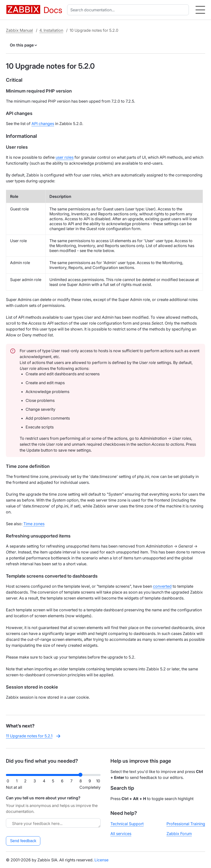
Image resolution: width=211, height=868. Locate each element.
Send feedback (23, 841)
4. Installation (51, 30)
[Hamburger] (200, 10)
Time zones (34, 524)
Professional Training (186, 824)
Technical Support (127, 824)
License (101, 860)
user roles (65, 157)
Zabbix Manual (19, 30)
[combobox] (129, 10)
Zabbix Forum (179, 834)
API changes (43, 124)
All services (121, 834)
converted (162, 586)
